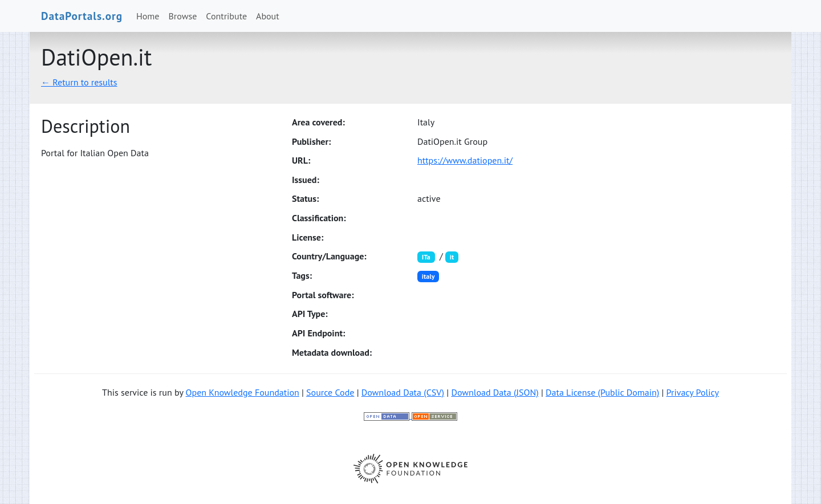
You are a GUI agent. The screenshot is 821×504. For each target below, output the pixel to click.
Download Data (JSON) (495, 392)
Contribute (226, 16)
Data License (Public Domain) (602, 392)
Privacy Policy (693, 392)
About (268, 16)
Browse (183, 16)
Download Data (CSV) (403, 392)
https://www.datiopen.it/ (465, 160)
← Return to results (79, 82)
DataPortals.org (82, 16)
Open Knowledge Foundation (243, 392)
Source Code (330, 392)
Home (148, 16)
